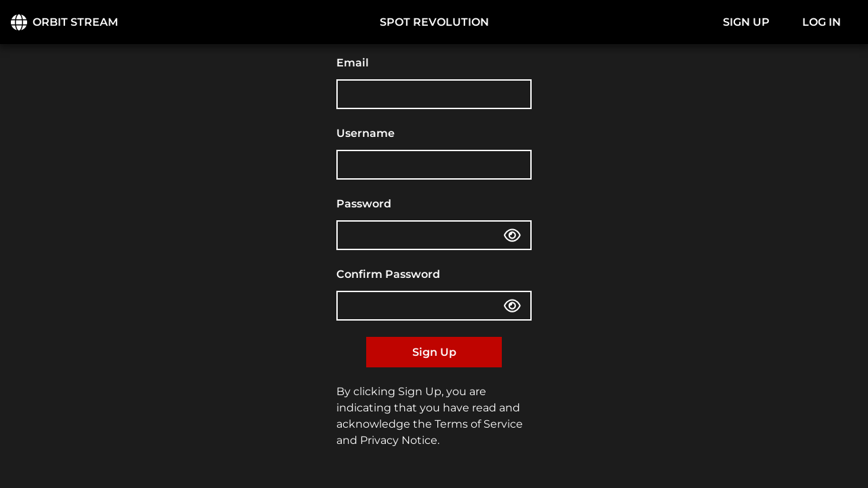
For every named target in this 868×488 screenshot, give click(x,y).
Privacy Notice (399, 440)
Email (353, 63)
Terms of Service (479, 424)
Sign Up (434, 352)
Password (364, 204)
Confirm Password (388, 274)
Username (366, 133)
